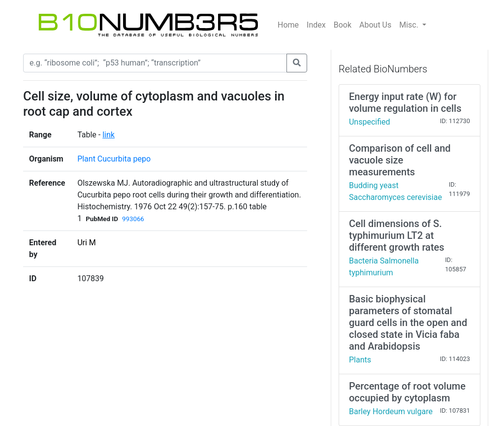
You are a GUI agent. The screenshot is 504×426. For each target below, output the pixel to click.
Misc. (410, 25)
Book (343, 25)
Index (316, 25)
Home (288, 25)
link (109, 135)
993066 (133, 219)
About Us (375, 25)
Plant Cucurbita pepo (114, 159)
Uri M (87, 243)
